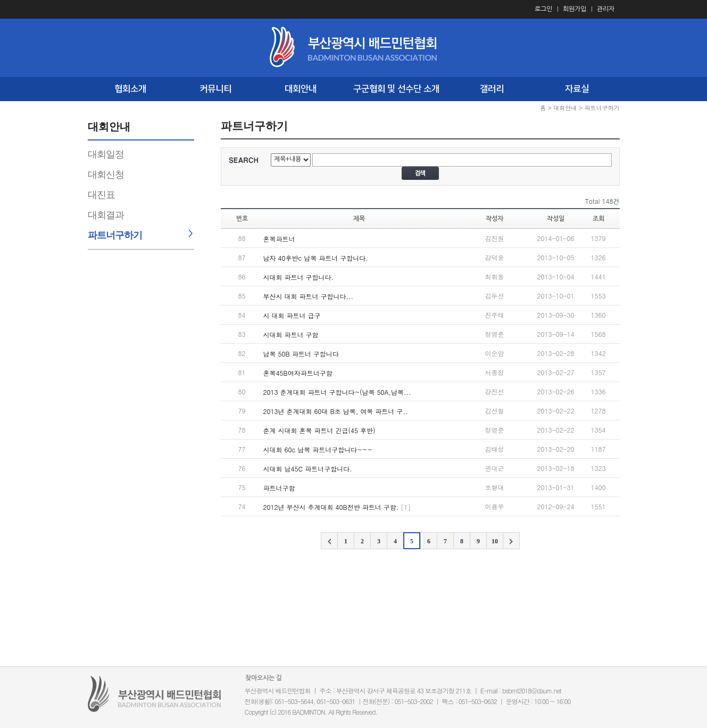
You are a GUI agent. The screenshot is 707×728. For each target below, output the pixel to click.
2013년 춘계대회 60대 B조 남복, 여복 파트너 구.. (336, 411)
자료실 (577, 89)
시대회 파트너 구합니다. (299, 277)
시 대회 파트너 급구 (292, 315)
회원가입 (575, 9)
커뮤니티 (215, 89)
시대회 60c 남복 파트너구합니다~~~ (318, 449)
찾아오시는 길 (264, 678)
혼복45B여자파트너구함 (298, 373)
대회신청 (106, 175)
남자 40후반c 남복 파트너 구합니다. (316, 258)
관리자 (606, 9)
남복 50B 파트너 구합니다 (301, 354)
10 (495, 541)
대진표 (101, 195)
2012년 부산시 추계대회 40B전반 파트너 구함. (331, 507)
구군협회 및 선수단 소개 (396, 89)
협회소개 (130, 89)
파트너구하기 (115, 235)
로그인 (543, 9)
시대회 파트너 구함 (291, 334)
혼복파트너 (279, 239)
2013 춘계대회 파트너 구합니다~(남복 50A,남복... (337, 392)
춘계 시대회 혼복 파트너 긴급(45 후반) (319, 430)
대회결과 (106, 215)
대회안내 (301, 89)
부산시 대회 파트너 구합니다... (309, 296)
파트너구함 (279, 488)
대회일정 (106, 154)
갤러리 (492, 89)
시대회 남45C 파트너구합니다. (308, 469)
